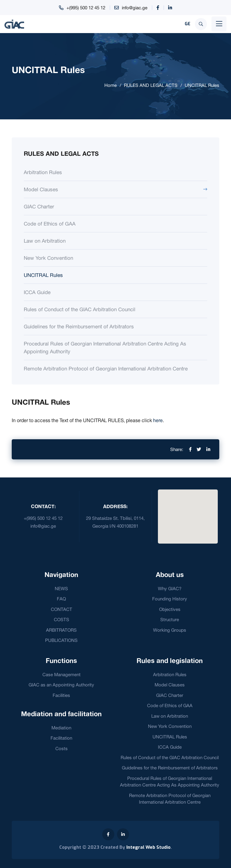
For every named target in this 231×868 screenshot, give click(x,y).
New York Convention (48, 258)
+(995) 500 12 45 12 (86, 8)
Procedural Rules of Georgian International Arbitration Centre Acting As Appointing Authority (105, 347)
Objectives (170, 609)
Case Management (62, 675)
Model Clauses (41, 189)
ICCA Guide (37, 292)
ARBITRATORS (61, 630)
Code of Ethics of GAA (50, 224)
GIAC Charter (39, 206)
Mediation (61, 728)
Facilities (61, 695)
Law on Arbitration (45, 241)
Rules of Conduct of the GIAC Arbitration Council (80, 309)
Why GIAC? (170, 589)
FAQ (61, 599)
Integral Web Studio (148, 847)
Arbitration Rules (43, 172)
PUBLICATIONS (61, 640)
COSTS (62, 620)
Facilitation (61, 738)
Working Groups (170, 630)
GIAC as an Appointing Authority (61, 685)
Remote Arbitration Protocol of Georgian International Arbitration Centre (106, 368)
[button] (188, 513)
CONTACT (62, 609)
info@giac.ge (135, 8)
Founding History (170, 599)
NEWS (61, 589)
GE (188, 24)
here (158, 420)
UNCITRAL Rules (202, 85)
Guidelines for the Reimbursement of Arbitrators (79, 326)
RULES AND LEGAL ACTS (151, 85)
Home (111, 85)
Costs (62, 748)
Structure (170, 620)
